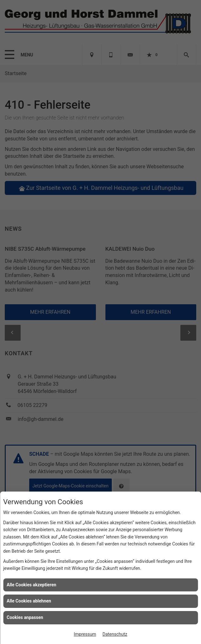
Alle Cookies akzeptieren (31, 585)
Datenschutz (115, 634)
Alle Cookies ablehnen (29, 601)
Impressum (85, 634)
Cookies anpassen (25, 617)
